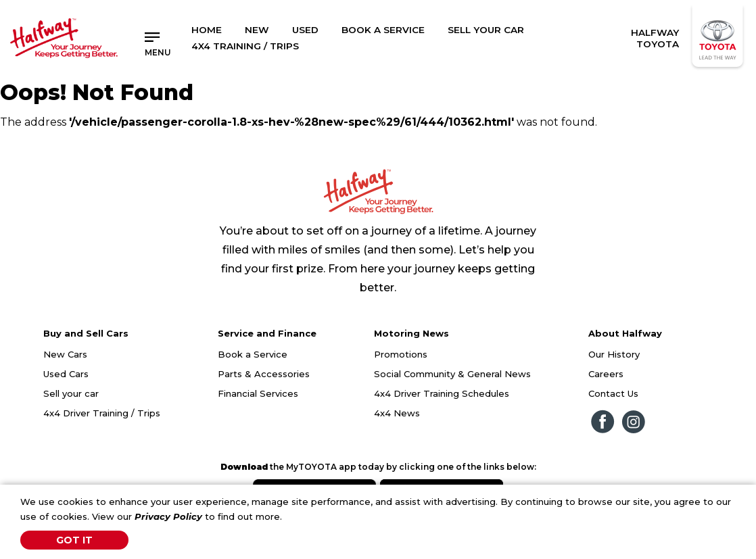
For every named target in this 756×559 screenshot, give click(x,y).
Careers (606, 374)
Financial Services (258, 393)
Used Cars (66, 374)
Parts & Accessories (264, 374)
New (257, 30)
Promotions (401, 354)
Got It (74, 540)
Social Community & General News (452, 374)
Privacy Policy (168, 516)
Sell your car (71, 393)
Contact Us (613, 393)
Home (207, 30)
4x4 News (397, 413)
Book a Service (383, 30)
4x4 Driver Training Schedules (442, 393)
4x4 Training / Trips (245, 46)
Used (305, 30)
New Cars (65, 354)
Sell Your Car (486, 30)
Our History (614, 354)
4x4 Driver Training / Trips (102, 413)
